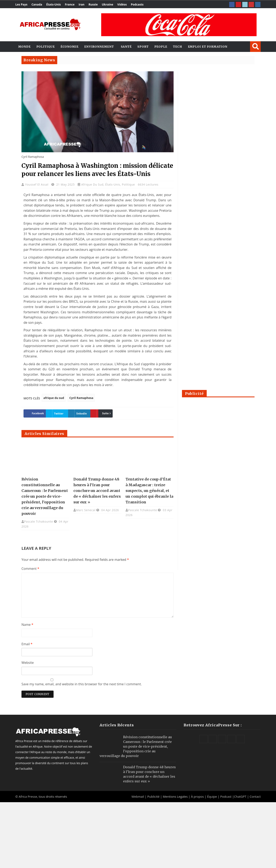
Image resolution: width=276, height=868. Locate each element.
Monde (24, 47)
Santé (126, 47)
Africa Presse (28, 796)
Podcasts (137, 4)
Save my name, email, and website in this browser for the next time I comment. (82, 684)
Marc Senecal (86, 510)
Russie (93, 4)
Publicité (154, 796)
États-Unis (53, 4)
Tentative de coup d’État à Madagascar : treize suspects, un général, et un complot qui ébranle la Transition (149, 491)
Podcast (226, 796)
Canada (37, 4)
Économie (70, 47)
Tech (178, 47)
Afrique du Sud (92, 184)
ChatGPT (240, 796)
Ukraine (108, 4)
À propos (197, 796)
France (70, 4)
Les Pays (21, 4)
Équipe (212, 796)
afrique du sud (54, 398)
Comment (30, 569)
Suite (98, 413)
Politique (46, 47)
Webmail (138, 796)
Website (28, 663)
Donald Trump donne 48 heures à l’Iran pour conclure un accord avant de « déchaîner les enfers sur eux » (97, 491)
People (161, 47)
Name (27, 625)
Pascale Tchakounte (39, 521)
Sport (143, 47)
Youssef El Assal (37, 184)
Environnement (99, 47)
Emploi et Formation (208, 47)
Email (27, 644)
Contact (255, 796)
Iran (81, 4)
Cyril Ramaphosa (81, 398)
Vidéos (122, 4)
